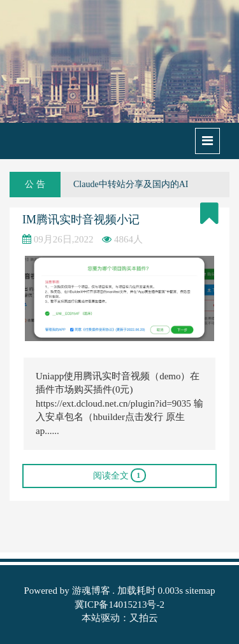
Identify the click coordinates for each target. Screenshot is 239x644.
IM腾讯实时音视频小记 (81, 220)
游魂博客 (91, 591)
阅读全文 (120, 475)
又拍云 (144, 618)
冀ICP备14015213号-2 (119, 605)
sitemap (200, 591)
